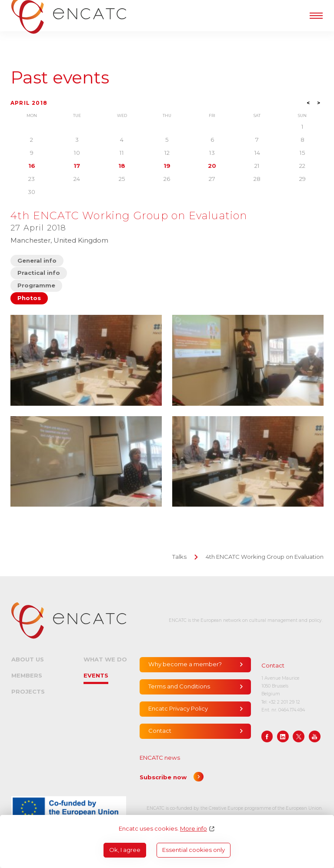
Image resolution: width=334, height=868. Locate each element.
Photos (29, 298)
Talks (179, 557)
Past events (60, 78)
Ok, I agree (125, 850)
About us (28, 659)
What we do (105, 659)
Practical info (39, 273)
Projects (28, 691)
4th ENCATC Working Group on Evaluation (265, 557)
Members (27, 675)
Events (96, 675)
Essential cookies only (194, 850)
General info (37, 260)
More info (194, 829)
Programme (36, 285)
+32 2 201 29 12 (284, 702)
